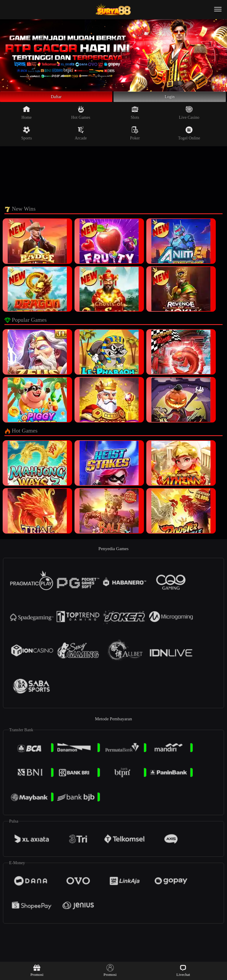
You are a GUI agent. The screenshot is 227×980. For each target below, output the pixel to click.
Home (27, 116)
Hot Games (81, 116)
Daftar (56, 98)
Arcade (81, 136)
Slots (135, 116)
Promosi (37, 970)
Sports (27, 136)
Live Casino (189, 116)
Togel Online (189, 136)
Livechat (183, 970)
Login (170, 98)
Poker (135, 136)
